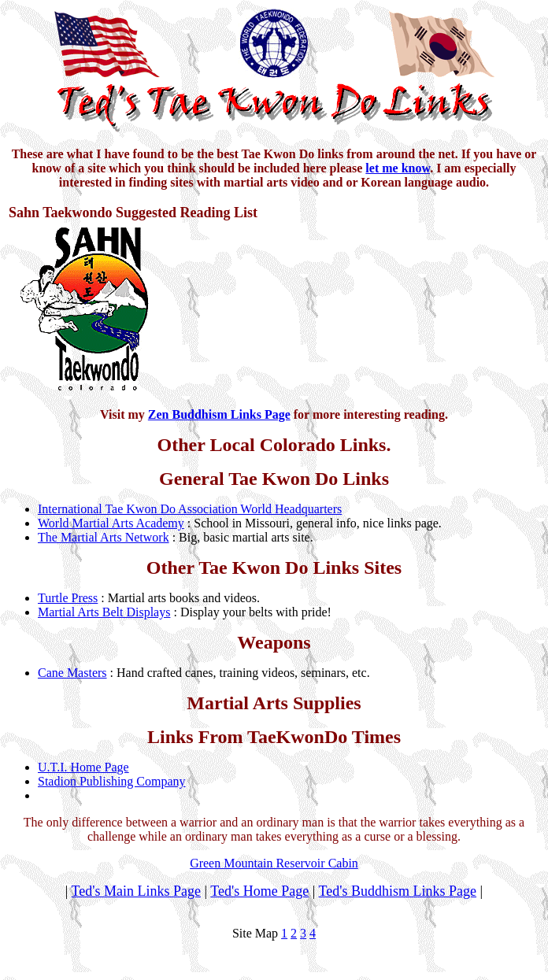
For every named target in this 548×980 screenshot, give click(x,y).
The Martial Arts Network (104, 537)
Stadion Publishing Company (112, 781)
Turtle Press (68, 598)
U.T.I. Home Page (83, 767)
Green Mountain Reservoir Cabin (274, 863)
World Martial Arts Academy (111, 523)
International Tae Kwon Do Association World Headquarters (190, 509)
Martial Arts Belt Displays (104, 612)
